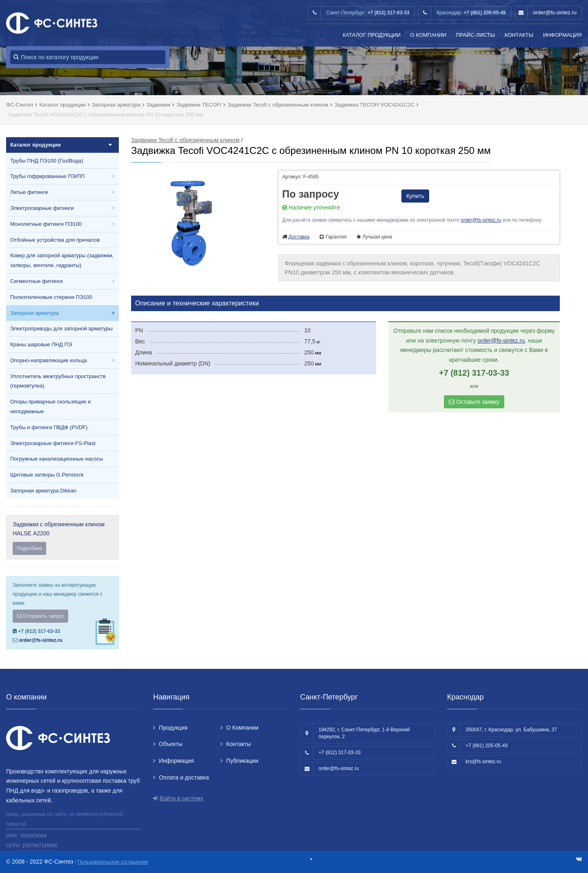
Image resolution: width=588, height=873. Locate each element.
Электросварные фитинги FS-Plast (53, 443)
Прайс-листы (476, 35)
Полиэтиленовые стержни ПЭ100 (51, 297)
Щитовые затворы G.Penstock (47, 475)
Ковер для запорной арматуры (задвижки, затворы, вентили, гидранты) (62, 260)
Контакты (519, 35)
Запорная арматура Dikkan (43, 491)
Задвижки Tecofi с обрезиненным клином (185, 140)
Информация (562, 35)
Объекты (171, 744)
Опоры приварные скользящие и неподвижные (50, 406)
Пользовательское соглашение (113, 862)
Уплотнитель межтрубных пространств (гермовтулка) (58, 381)
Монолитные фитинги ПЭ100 (46, 224)
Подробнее (29, 548)
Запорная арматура (35, 313)
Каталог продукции (372, 35)
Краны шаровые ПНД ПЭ (41, 344)
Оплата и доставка (184, 777)
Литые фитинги (29, 192)
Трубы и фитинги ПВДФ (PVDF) (49, 427)
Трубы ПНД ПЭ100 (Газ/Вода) (47, 161)
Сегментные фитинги (36, 281)
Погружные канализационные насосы (57, 459)
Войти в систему (182, 798)
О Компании (428, 35)
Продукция (173, 728)
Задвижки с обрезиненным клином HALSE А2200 (62, 538)
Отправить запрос (40, 616)
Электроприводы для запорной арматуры (61, 328)
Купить (415, 196)
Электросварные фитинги (42, 208)
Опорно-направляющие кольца (49, 360)
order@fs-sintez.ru (555, 12)
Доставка (299, 237)
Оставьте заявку (474, 402)
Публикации (242, 761)
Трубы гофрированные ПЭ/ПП (47, 176)
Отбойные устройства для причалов (55, 240)
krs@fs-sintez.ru (483, 762)
